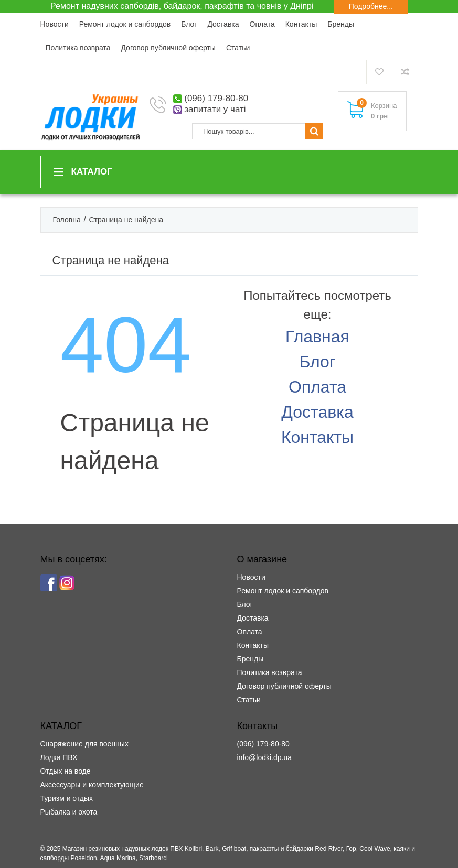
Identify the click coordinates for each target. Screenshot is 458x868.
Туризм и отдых (67, 798)
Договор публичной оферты (168, 48)
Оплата (262, 24)
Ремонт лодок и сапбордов (125, 24)
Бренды (341, 24)
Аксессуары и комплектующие (92, 785)
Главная (317, 337)
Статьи (238, 48)
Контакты (301, 24)
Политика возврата (78, 48)
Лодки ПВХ (59, 757)
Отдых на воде (66, 771)
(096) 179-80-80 (216, 98)
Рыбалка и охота (69, 812)
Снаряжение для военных (84, 744)
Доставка (223, 24)
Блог (189, 24)
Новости (55, 24)
